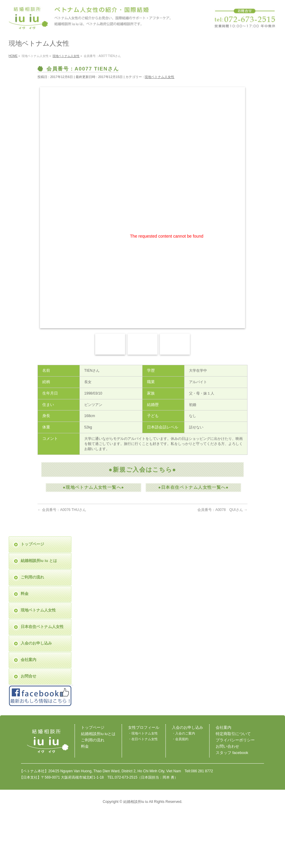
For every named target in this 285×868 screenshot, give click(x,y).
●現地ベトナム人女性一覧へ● (93, 487)
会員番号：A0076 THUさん (62, 510)
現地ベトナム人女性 (159, 77)
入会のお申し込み (36, 643)
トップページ (32, 544)
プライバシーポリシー (235, 740)
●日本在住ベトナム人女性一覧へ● (193, 487)
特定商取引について (233, 734)
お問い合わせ (227, 746)
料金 (25, 594)
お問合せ (28, 676)
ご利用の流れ (32, 577)
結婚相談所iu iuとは (98, 734)
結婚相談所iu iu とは (39, 561)
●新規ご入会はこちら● (142, 470)
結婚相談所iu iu (136, 802)
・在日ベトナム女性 (143, 739)
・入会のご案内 (183, 733)
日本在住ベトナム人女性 (42, 627)
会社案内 (28, 660)
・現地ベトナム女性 (143, 733)
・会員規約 (180, 739)
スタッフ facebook (232, 753)
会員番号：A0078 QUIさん (222, 510)
